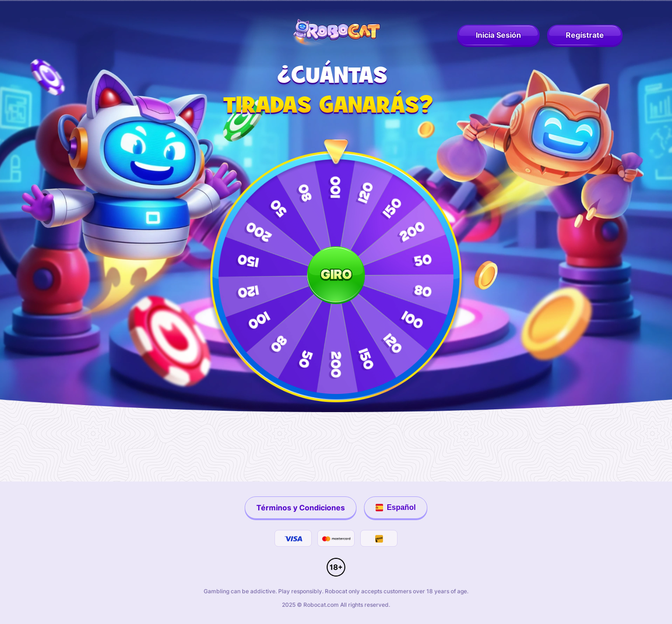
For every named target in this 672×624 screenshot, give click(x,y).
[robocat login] (498, 36)
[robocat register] (585, 36)
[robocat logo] (336, 24)
